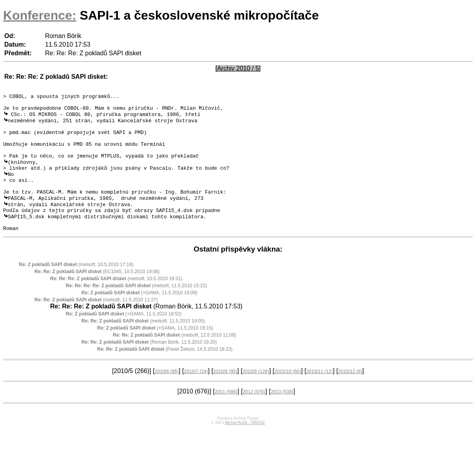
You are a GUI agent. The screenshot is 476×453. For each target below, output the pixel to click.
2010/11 (320, 396)
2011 (226, 416)
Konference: (40, 15)
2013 (282, 416)
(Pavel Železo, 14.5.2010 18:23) (165, 373)
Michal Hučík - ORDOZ (245, 447)
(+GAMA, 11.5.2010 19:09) (139, 317)
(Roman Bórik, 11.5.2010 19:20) (149, 366)
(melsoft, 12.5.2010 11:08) (175, 359)
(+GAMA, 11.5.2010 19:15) (155, 352)
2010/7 (196, 396)
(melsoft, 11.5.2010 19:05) (143, 345)
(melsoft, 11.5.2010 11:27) (96, 324)
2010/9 (256, 396)
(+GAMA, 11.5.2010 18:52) (124, 338)
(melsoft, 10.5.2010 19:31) (116, 303)
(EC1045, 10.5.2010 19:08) (97, 296)
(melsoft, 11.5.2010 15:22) (136, 310)
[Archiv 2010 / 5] (238, 68)
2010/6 (167, 396)
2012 (254, 416)
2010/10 (288, 396)
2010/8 (225, 396)
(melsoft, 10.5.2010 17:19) (76, 289)
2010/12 (350, 396)
